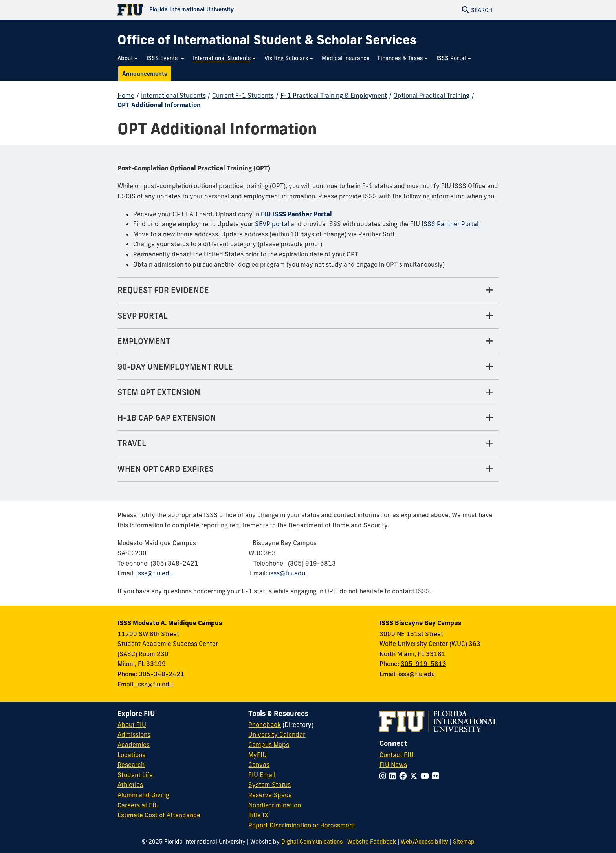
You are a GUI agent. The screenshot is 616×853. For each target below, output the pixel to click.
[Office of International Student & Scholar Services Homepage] (267, 40)
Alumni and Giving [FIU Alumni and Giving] (143, 795)
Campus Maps (269, 745)
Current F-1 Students (243, 95)
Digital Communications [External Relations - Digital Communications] (312, 842)
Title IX (258, 815)
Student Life (135, 775)
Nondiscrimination (275, 805)
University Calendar (277, 734)
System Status (269, 785)
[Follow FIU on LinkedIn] (394, 776)
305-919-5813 (423, 664)
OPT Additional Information (159, 105)
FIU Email (262, 775)
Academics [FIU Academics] (134, 745)
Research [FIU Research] (131, 765)
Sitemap (464, 842)
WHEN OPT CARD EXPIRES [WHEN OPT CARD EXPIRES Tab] (166, 469)
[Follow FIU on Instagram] (384, 776)
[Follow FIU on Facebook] (404, 776)
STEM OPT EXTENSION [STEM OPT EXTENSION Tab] (159, 392)
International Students (173, 95)
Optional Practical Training (431, 95)
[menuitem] (128, 58)
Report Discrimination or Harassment (302, 825)
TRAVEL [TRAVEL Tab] (132, 443)
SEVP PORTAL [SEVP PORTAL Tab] (143, 316)
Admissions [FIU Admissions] (134, 734)
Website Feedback (372, 842)
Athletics (130, 785)
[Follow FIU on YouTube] (426, 776)
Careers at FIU (138, 805)
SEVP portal (272, 224)
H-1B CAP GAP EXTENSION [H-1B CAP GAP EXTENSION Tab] (167, 418)
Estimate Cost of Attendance (159, 815)
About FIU (132, 725)
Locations (131, 755)
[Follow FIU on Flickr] (437, 776)
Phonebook (265, 725)
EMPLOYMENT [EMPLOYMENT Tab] (144, 341)
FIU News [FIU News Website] (393, 765)
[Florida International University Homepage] (213, 10)
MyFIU (258, 755)
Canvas (259, 765)
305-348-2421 (161, 674)
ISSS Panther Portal (450, 224)
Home (126, 95)
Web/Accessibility (424, 842)
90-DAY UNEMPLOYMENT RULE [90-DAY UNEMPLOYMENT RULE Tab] (175, 367)
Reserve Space (270, 795)
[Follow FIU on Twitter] (415, 776)
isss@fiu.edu (155, 573)
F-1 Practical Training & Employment (334, 95)
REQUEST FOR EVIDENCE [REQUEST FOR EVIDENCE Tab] (163, 290)
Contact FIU (397, 755)
